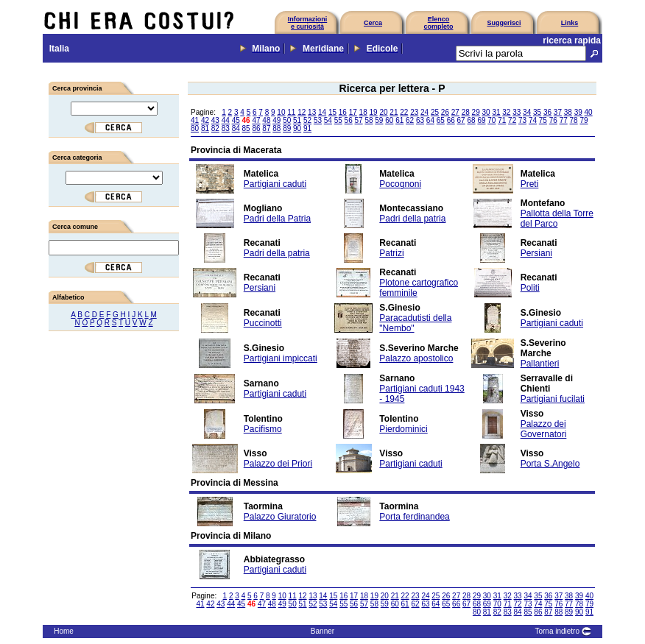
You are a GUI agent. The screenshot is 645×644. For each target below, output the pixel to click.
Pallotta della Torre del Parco (557, 219)
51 (297, 120)
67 (461, 120)
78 (574, 120)
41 (195, 120)
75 (543, 120)
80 (195, 128)
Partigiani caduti (275, 184)
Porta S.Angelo (550, 464)
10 (281, 112)
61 (399, 120)
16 (343, 112)
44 (226, 120)
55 (338, 120)
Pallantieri (540, 364)
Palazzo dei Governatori (544, 429)
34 (527, 112)
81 (205, 128)
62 (410, 120)
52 (307, 120)
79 (584, 120)
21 (394, 112)
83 (226, 128)
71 (502, 120)
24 (424, 112)
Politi (530, 288)
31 (496, 112)
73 (522, 120)
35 (537, 112)
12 (302, 112)
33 (517, 112)
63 (420, 120)
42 (205, 120)
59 (379, 120)
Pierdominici (403, 429)
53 (318, 120)
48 (266, 120)
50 (287, 120)
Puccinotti (263, 323)
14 (322, 112)
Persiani (536, 253)
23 (414, 112)
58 (369, 120)
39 (578, 112)
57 (359, 120)
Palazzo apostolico (416, 358)
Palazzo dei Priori (278, 464)
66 (451, 120)
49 (276, 120)
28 (466, 112)
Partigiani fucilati (553, 399)
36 (547, 112)
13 (312, 112)
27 (455, 112)
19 (374, 112)
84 (236, 128)
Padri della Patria (277, 219)
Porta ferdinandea (414, 517)
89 (287, 128)
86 (256, 128)
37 (558, 112)
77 (564, 120)
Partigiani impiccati (281, 358)
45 (236, 120)
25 (435, 112)
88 (276, 128)
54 (328, 120)
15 (332, 112)
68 (471, 120)
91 (307, 128)
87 (266, 128)
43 (215, 120)
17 (353, 112)
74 (533, 120)
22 (404, 112)
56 (349, 120)
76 (553, 120)
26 (445, 112)
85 (246, 128)
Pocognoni (400, 184)
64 (430, 120)
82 (215, 128)
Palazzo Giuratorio (280, 517)
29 (476, 112)
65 (441, 120)
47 (256, 120)
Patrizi (391, 253)
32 (506, 112)
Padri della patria (412, 219)
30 (486, 112)
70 (491, 120)
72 (512, 120)
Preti (530, 184)
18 (363, 112)
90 (297, 128)
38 (568, 112)
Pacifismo (263, 429)
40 (589, 112)
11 (291, 112)
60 (389, 120)
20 (383, 112)
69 (481, 120)
